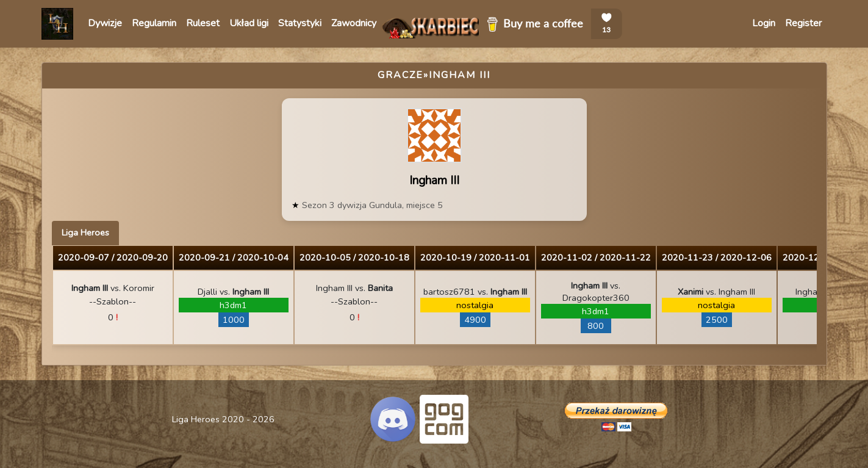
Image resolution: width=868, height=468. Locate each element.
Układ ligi (249, 23)
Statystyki (300, 23)
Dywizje (105, 23)
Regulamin (154, 23)
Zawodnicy (354, 23)
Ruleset (203, 23)
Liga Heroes (85, 232)
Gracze (400, 75)
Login (764, 23)
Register (803, 23)
